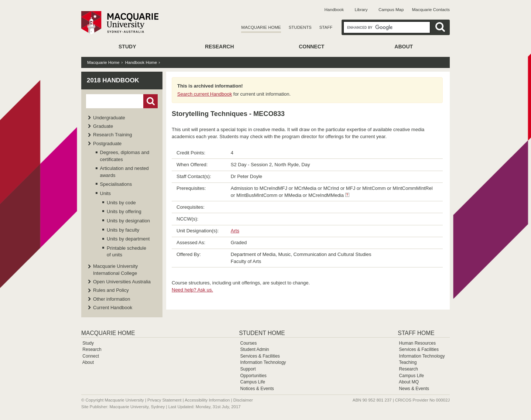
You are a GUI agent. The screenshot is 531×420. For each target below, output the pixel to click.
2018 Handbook (113, 80)
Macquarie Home (261, 27)
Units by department (128, 239)
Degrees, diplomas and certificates (125, 156)
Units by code (121, 203)
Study (127, 47)
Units (106, 193)
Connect (311, 47)
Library (361, 10)
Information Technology (263, 362)
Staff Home (416, 333)
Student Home (262, 333)
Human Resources (417, 343)
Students (300, 27)
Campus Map (391, 10)
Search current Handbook (205, 94)
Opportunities (253, 376)
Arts (235, 231)
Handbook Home (141, 62)
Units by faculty (123, 230)
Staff (326, 27)
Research (220, 47)
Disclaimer (243, 400)
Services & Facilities (260, 356)
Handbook (334, 10)
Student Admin (254, 349)
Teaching (408, 362)
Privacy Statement (164, 400)
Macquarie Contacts (431, 10)
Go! (150, 101)
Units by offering (124, 211)
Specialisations (116, 184)
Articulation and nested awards (124, 172)
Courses (248, 343)
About (404, 47)
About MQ (409, 382)
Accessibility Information (207, 400)
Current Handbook (113, 308)
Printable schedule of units (126, 251)
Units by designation (128, 221)
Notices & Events (257, 389)
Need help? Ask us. (192, 290)
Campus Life (252, 382)
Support (248, 369)
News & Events (414, 389)
